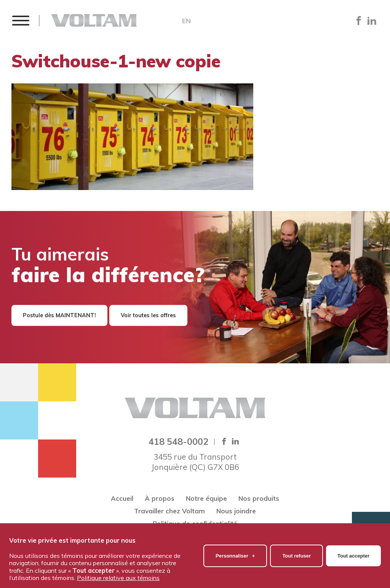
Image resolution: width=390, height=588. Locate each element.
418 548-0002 (178, 441)
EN (186, 21)
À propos (160, 498)
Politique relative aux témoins (118, 574)
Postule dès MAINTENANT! (59, 315)
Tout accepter (353, 552)
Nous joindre (236, 511)
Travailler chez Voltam (169, 511)
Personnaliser (235, 552)
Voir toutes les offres (148, 315)
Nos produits (259, 498)
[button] (20, 20)
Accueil (122, 498)
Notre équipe (206, 498)
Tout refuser (296, 552)
